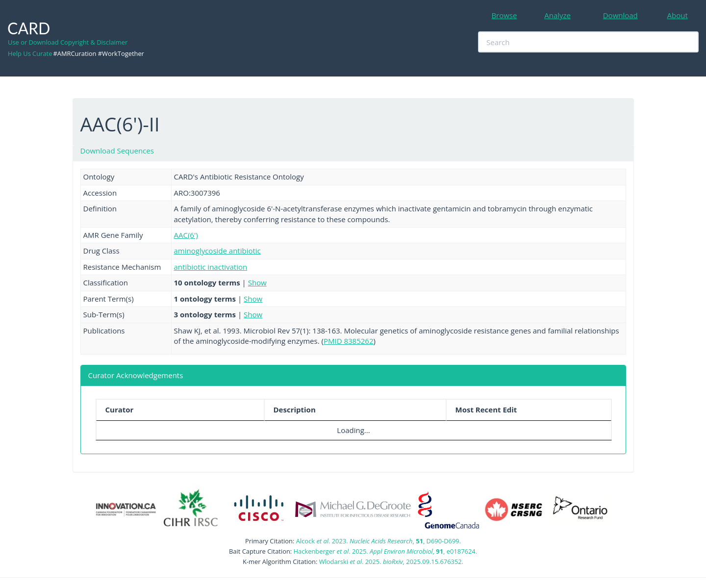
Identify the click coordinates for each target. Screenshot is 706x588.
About (678, 15)
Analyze (557, 15)
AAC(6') (186, 235)
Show (257, 282)
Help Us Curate (30, 53)
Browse (504, 15)
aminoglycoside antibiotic (217, 251)
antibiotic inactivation (211, 267)
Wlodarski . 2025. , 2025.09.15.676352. (391, 562)
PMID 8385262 (349, 341)
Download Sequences (117, 151)
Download (620, 15)
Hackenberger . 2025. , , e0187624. (385, 551)
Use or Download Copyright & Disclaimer (68, 42)
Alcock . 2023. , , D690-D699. (378, 541)
